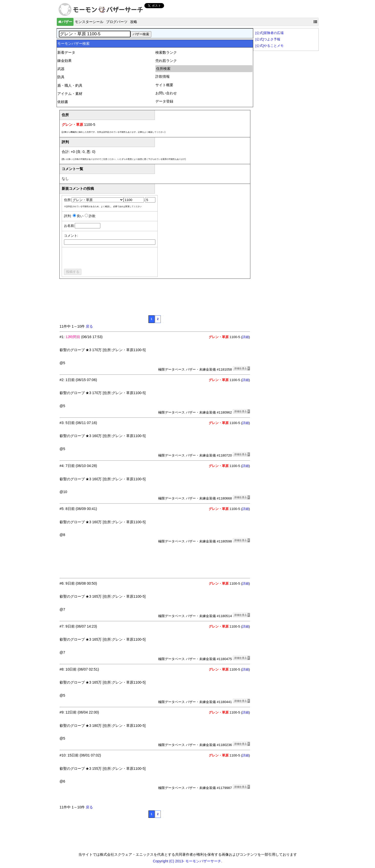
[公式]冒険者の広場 (270, 33)
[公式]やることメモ (270, 46)
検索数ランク (166, 52)
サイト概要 (164, 85)
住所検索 (163, 69)
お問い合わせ (166, 93)
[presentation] (103, 259)
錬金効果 (65, 61)
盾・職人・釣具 (70, 85)
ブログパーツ (117, 22)
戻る (89, 326)
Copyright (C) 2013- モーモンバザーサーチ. (187, 861)
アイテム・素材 (70, 94)
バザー (65, 22)
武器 (61, 69)
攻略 (134, 22)
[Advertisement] (153, 299)
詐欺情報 (163, 76)
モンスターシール (89, 22)
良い (80, 216)
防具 (61, 77)
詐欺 (92, 216)
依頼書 (63, 102)
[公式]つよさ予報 (268, 39)
